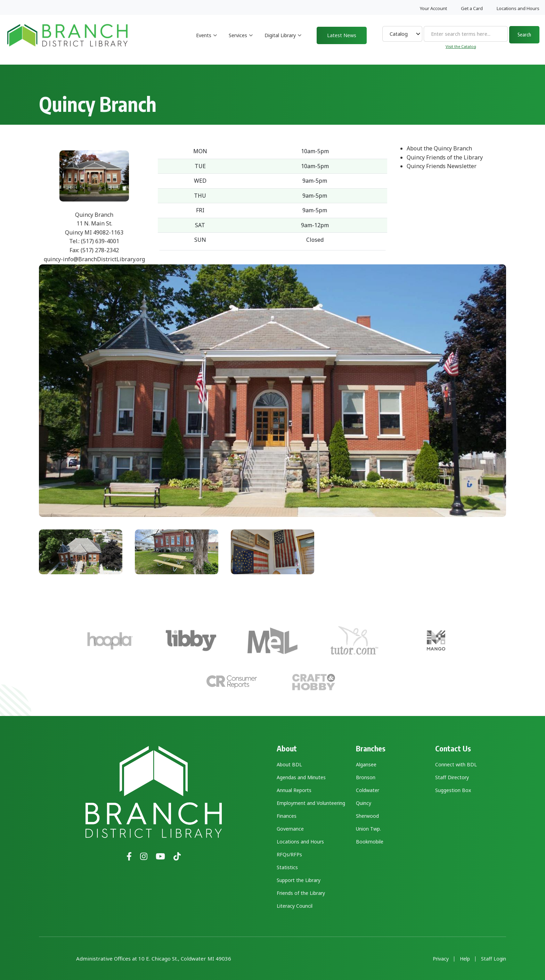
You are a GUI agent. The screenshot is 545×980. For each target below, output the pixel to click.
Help (465, 959)
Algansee (366, 764)
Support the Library (299, 880)
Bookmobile (370, 842)
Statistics (287, 867)
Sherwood (367, 816)
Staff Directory (452, 777)
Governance (290, 829)
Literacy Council (295, 906)
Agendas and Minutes (301, 777)
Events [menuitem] (207, 42)
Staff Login (494, 959)
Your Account (433, 8)
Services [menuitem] (241, 42)
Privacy (441, 959)
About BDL (289, 764)
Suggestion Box (453, 790)
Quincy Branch (94, 215)
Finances (287, 816)
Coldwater (368, 790)
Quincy (364, 803)
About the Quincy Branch (439, 148)
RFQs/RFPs (289, 854)
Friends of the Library (301, 893)
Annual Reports (294, 790)
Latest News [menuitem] (342, 35)
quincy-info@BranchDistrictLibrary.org (94, 259)
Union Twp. (368, 829)
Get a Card (472, 8)
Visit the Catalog (461, 46)
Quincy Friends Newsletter (442, 166)
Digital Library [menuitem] (283, 42)
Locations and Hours (518, 8)
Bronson (366, 777)
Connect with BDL (456, 764)
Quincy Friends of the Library (445, 157)
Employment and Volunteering (311, 803)
